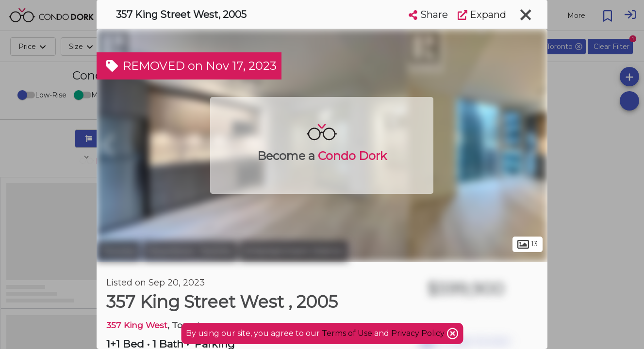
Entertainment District (294, 251)
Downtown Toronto (190, 251)
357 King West (137, 325)
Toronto (118, 251)
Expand (482, 15)
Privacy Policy (419, 333)
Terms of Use (347, 333)
